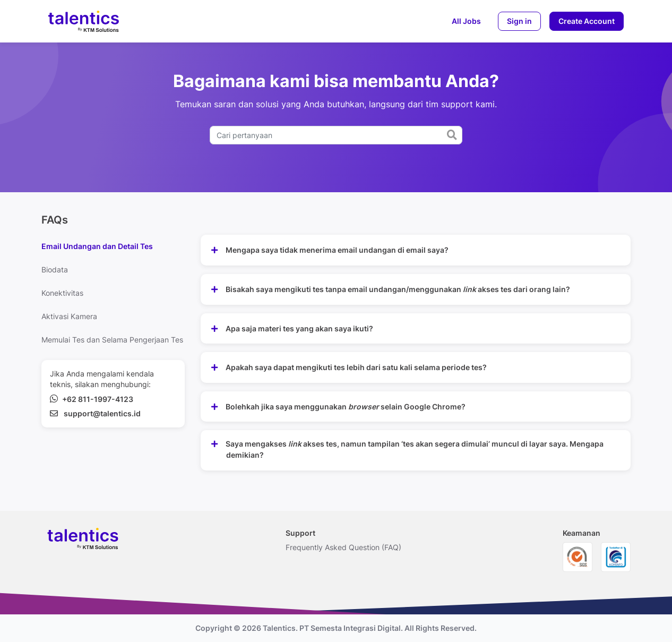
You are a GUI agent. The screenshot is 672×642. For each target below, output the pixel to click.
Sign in (519, 21)
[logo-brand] (84, 21)
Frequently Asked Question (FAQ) (343, 547)
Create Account (587, 21)
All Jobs (466, 21)
